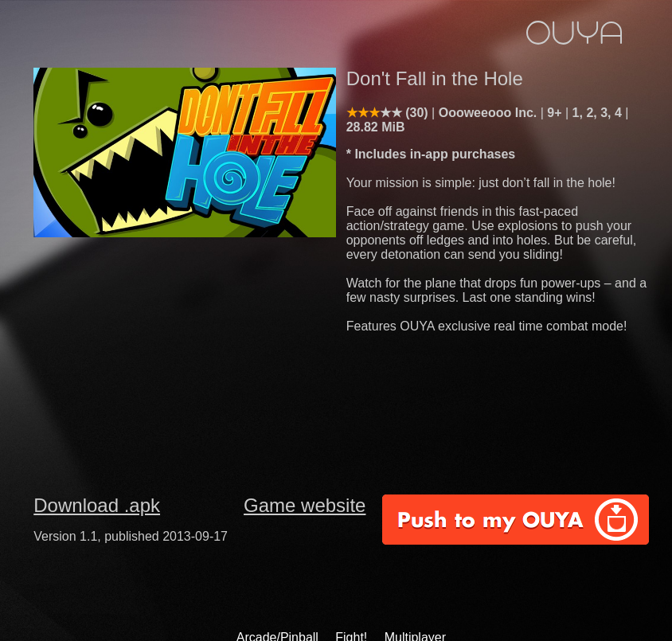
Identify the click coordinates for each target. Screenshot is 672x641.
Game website (305, 505)
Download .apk (97, 505)
